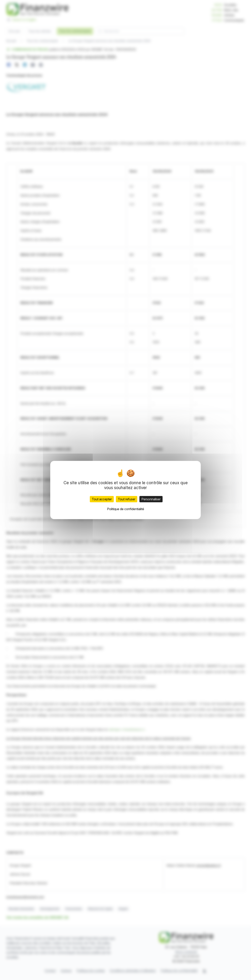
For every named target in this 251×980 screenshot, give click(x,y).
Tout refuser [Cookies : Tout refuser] (127, 499)
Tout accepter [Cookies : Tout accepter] (102, 499)
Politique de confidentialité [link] (126, 509)
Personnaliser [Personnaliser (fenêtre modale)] (151, 499)
